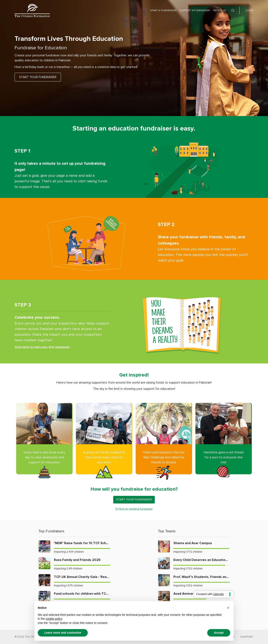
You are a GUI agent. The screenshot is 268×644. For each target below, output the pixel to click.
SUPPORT (247, 637)
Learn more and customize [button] (63, 633)
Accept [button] (219, 633)
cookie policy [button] (54, 619)
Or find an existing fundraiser (134, 509)
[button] (228, 608)
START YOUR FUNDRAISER (38, 77)
